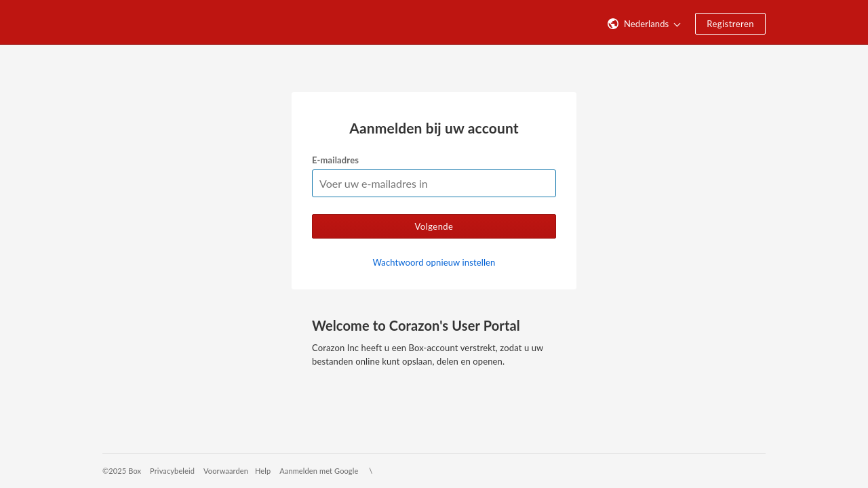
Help (263, 471)
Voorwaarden (226, 471)
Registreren (730, 24)
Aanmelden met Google (319, 471)
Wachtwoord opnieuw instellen (434, 262)
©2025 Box (122, 471)
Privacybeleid (172, 471)
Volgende (434, 226)
